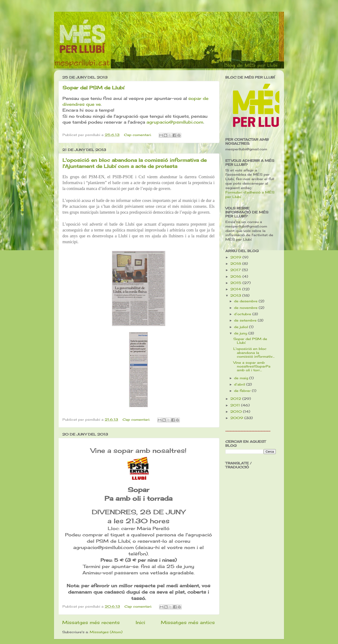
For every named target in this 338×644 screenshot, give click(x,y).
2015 (236, 283)
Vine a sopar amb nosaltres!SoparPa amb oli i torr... (252, 366)
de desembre (246, 301)
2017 (236, 270)
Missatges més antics (188, 622)
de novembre (246, 308)
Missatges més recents (91, 622)
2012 (236, 399)
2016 (236, 277)
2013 (236, 295)
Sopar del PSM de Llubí (93, 88)
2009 (237, 418)
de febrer (243, 391)
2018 (236, 264)
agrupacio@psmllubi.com (175, 122)
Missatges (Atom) (106, 632)
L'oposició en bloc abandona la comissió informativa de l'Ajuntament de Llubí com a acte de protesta (134, 163)
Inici (140, 622)
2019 (236, 257)
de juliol (242, 327)
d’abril (240, 384)
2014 (236, 289)
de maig (242, 378)
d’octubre (243, 314)
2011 (236, 405)
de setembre (246, 320)
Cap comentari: (138, 135)
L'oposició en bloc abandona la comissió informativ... (254, 352)
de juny (241, 333)
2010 (237, 412)
